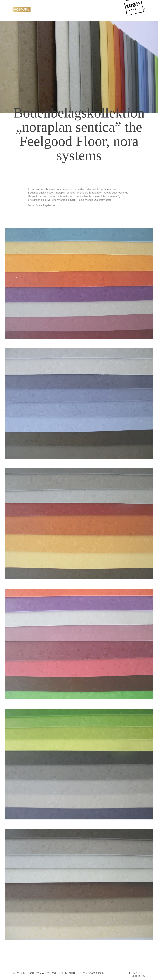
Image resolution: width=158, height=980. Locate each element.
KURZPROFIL (137, 974)
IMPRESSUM (138, 977)
